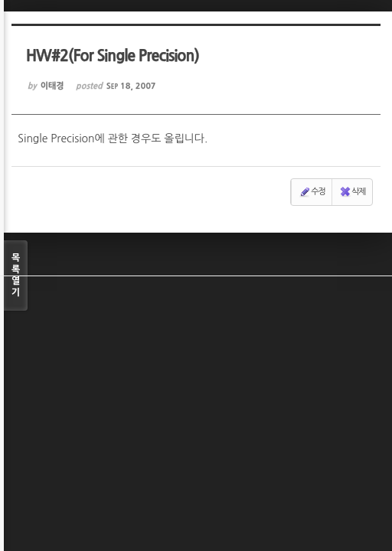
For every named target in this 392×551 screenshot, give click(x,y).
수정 (312, 192)
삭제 (353, 192)
